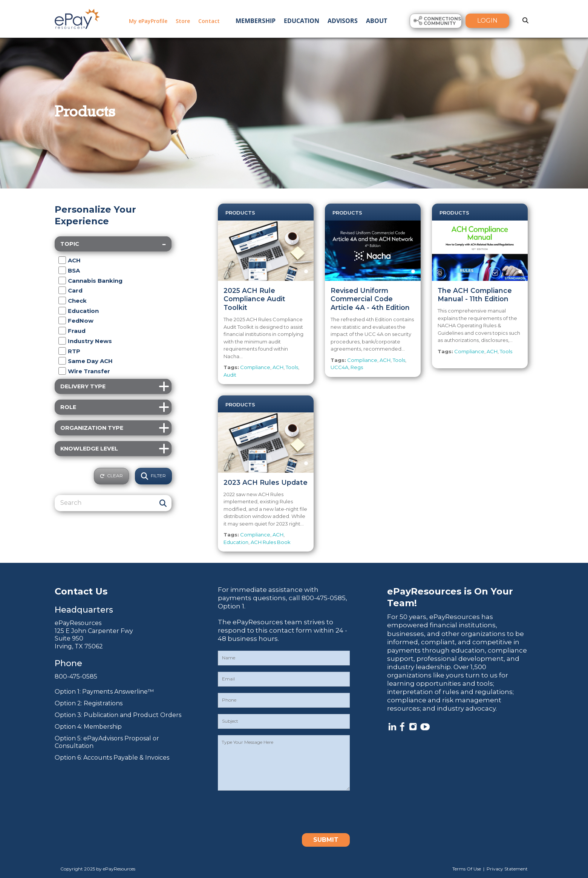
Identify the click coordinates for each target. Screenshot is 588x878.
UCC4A (339, 367)
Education (302, 21)
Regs (357, 367)
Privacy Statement (507, 869)
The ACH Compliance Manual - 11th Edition (475, 295)
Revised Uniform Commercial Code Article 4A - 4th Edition (370, 299)
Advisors (343, 21)
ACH (278, 367)
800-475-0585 (76, 677)
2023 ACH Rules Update (266, 482)
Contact (209, 21)
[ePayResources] (77, 18)
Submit (326, 840)
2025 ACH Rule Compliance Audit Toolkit (254, 299)
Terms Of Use (467, 869)
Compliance (255, 367)
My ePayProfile (148, 21)
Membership (256, 21)
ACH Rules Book (271, 542)
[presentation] (275, 812)
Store (183, 21)
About (377, 21)
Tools (292, 367)
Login (487, 21)
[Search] (105, 503)
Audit (230, 375)
